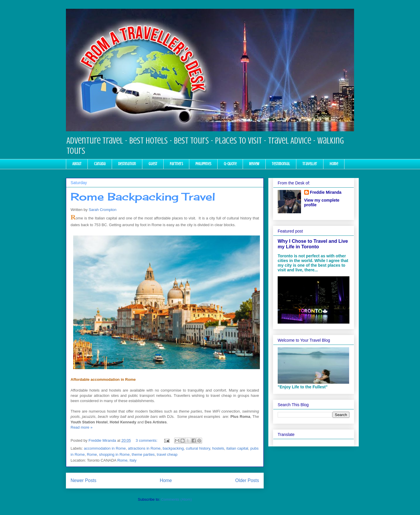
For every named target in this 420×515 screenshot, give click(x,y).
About (77, 164)
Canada (100, 164)
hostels (218, 448)
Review (254, 164)
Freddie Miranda (326, 192)
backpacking (173, 448)
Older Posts (247, 480)
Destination (127, 164)
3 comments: (147, 440)
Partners (176, 164)
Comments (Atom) (176, 499)
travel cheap (167, 454)
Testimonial (281, 164)
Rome (92, 454)
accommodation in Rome (105, 448)
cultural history (198, 448)
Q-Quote (230, 164)
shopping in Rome (114, 454)
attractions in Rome (144, 448)
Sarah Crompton (103, 210)
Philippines (203, 164)
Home (334, 164)
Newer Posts (83, 480)
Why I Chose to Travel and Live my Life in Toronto (313, 244)
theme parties (143, 454)
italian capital (237, 448)
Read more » (82, 427)
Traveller (310, 164)
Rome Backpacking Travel (143, 197)
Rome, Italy (127, 460)
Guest (153, 164)
